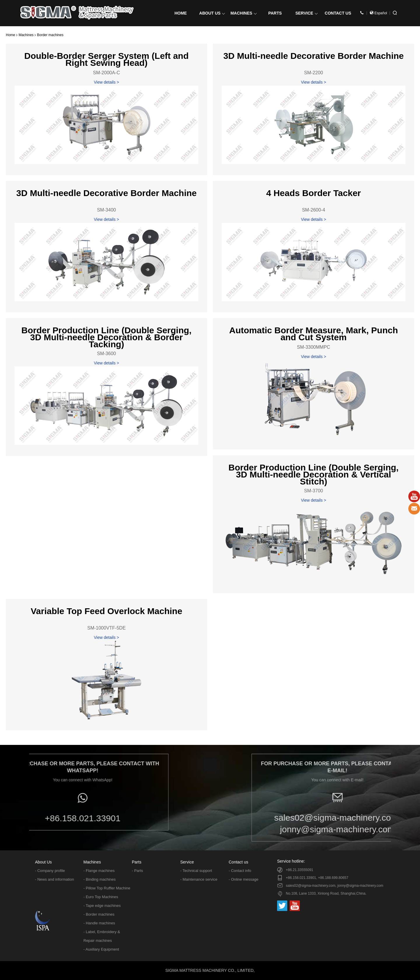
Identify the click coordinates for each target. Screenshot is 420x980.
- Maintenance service (199, 879)
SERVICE (307, 13)
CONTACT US (338, 13)
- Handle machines (99, 923)
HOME (181, 13)
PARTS (275, 13)
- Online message (244, 879)
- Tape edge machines (102, 906)
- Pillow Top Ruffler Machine (107, 888)
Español (378, 13)
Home (10, 35)
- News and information (55, 879)
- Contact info (240, 871)
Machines (26, 35)
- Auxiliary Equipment (101, 949)
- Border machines (99, 914)
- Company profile (50, 871)
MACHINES (244, 13)
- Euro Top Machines (101, 897)
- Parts (137, 871)
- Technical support (196, 871)
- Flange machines (99, 871)
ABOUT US (212, 13)
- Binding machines (100, 879)
